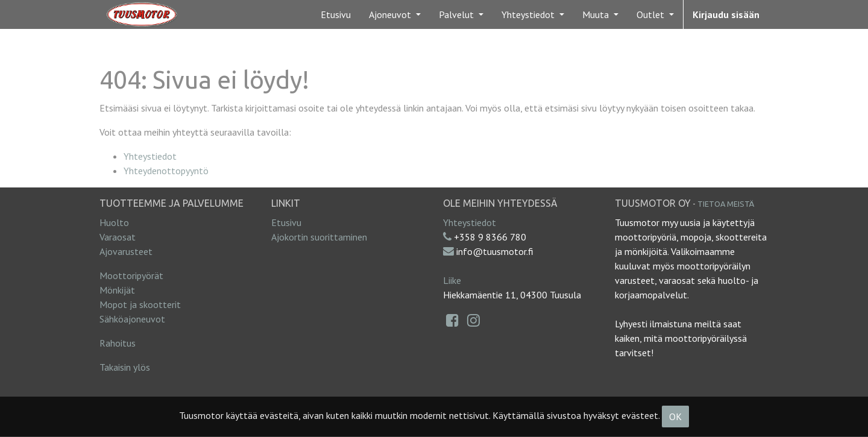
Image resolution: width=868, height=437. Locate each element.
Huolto (114, 222)
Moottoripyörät (131, 275)
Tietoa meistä (726, 204)
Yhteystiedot (150, 156)
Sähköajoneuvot (132, 319)
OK (675, 417)
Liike (452, 280)
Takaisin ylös (125, 367)
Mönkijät (117, 290)
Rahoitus (118, 343)
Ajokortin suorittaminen (319, 237)
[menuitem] (336, 14)
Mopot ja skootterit (140, 304)
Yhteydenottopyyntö (166, 171)
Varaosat (118, 237)
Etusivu (286, 222)
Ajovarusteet (126, 251)
